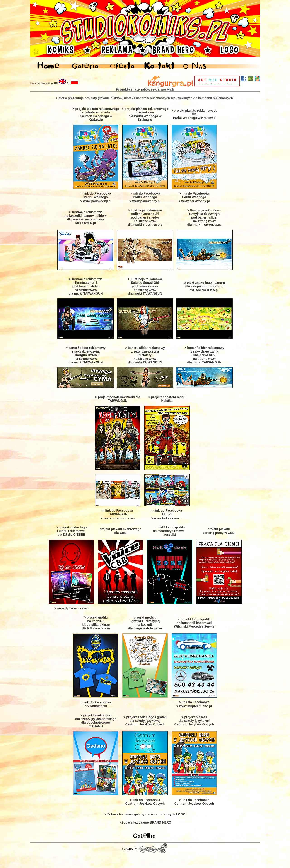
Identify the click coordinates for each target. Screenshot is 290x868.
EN (56, 84)
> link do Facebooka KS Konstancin (96, 704)
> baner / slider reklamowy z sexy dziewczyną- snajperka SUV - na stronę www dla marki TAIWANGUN (204, 355)
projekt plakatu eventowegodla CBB (120, 531)
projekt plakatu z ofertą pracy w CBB (219, 531)
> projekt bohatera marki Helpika (167, 399)
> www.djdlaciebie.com (71, 608)
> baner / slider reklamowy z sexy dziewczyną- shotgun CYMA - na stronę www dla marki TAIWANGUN (86, 355)
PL (69, 84)
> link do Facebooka (194, 702)
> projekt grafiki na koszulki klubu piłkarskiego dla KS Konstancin (96, 623)
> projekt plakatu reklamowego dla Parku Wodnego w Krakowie (194, 114)
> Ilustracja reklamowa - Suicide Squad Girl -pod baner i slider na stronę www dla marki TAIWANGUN (145, 286)
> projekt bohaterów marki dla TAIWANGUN (118, 399)
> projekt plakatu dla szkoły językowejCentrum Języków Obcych (194, 721)
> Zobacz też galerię (145, 822)
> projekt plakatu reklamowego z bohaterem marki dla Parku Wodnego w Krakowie (96, 114)
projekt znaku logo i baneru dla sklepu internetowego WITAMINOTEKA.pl (204, 286)
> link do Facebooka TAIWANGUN (118, 512)
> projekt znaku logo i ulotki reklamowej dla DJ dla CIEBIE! (71, 531)
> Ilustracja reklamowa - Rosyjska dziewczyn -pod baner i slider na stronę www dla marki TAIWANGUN (204, 217)
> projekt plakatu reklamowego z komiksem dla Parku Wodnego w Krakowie (145, 114)
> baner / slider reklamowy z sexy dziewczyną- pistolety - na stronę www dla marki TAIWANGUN (145, 355)
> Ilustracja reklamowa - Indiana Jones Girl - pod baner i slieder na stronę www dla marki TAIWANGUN (145, 217)
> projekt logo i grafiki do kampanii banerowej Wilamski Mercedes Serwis (194, 623)
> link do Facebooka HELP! (167, 512)
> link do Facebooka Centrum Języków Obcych (145, 802)
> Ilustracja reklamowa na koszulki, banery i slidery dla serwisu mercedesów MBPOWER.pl (86, 217)
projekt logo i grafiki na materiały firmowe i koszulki (170, 531)
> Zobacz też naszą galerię (145, 814)
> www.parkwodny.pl (96, 201)
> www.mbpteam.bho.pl (194, 706)
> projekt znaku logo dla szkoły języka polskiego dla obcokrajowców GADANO (96, 721)
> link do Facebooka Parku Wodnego (96, 195)
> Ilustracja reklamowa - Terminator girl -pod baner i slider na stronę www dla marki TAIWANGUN (86, 286)
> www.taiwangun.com (118, 518)
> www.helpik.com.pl (167, 518)
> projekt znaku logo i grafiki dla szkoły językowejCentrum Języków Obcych (145, 721)
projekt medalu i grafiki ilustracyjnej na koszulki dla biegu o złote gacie (145, 623)
